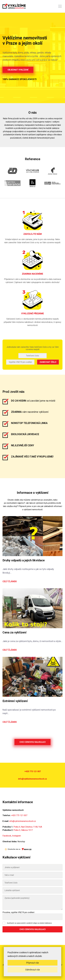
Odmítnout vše (33, 970)
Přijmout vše (33, 963)
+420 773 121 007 (33, 771)
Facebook (7, 836)
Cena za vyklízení (14, 632)
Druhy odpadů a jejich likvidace (24, 560)
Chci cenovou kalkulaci (32, 742)
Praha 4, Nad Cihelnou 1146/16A (28, 827)
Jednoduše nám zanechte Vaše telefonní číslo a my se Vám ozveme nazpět (33, 348)
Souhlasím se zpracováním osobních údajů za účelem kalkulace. (29, 923)
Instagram (16, 836)
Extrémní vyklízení (15, 701)
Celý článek (10, 581)
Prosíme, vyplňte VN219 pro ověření (18, 912)
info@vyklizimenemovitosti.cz (32, 779)
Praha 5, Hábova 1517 (23, 830)
